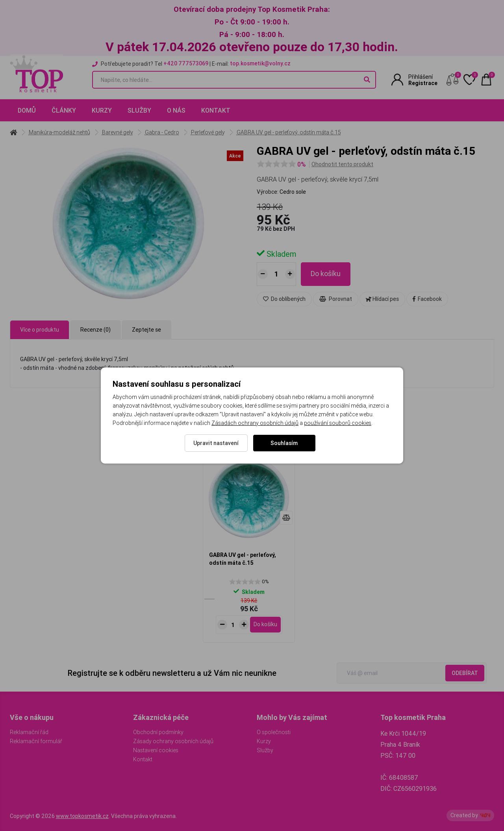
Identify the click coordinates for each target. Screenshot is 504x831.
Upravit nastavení (216, 443)
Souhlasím (284, 443)
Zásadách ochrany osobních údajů (255, 423)
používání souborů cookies (338, 423)
